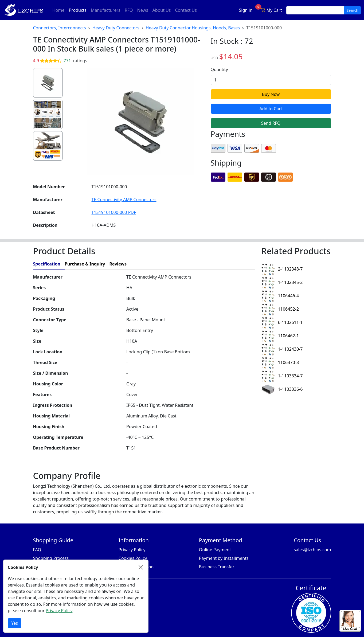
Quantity (219, 69)
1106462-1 (280, 336)
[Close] (141, 567)
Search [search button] (353, 10)
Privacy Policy (132, 550)
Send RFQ (271, 123)
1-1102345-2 (282, 282)
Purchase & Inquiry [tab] (85, 264)
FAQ (37, 550)
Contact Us (186, 10)
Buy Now (271, 94)
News (142, 10)
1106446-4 (280, 296)
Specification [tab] (47, 264)
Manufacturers (106, 10)
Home (58, 10)
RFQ (129, 10)
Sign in (246, 10)
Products (79, 10)
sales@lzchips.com (312, 550)
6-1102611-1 (282, 322)
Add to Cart (271, 109)
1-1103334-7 (282, 376)
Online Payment (215, 550)
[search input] (315, 10)
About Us (162, 10)
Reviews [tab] (118, 264)
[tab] (193, 264)
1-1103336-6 (282, 389)
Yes (15, 623)
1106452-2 (280, 309)
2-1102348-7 (282, 269)
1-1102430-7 (282, 349)
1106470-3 (280, 362)
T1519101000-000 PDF (114, 212)
